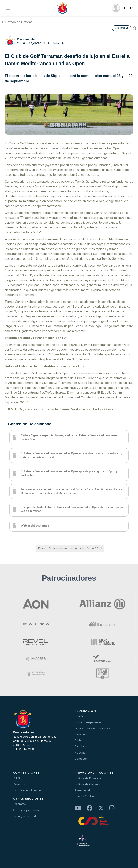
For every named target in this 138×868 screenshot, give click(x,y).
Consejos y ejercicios (27, 810)
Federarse (19, 804)
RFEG (16, 778)
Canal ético (82, 734)
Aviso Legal (82, 790)
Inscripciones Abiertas (27, 790)
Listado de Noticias (17, 22)
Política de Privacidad (89, 778)
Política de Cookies (87, 784)
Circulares (81, 746)
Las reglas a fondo (25, 816)
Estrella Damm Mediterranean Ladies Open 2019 (70, 548)
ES (126, 8)
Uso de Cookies (85, 796)
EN (132, 8)
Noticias (80, 753)
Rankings (19, 784)
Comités (80, 716)
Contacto (81, 759)
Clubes (79, 740)
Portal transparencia (88, 722)
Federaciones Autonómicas (92, 728)
